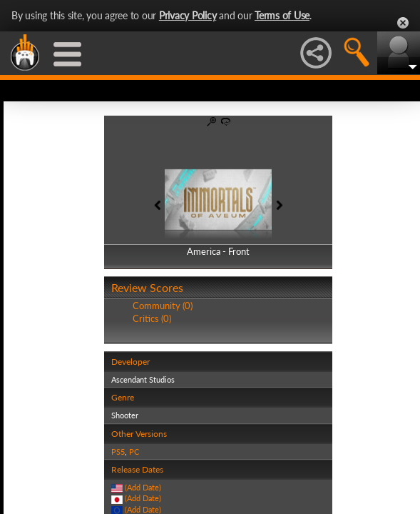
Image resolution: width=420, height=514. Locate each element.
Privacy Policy (188, 15)
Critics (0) (152, 318)
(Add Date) (143, 487)
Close (403, 23)
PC (134, 452)
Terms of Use (282, 15)
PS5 (118, 452)
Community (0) (163, 306)
